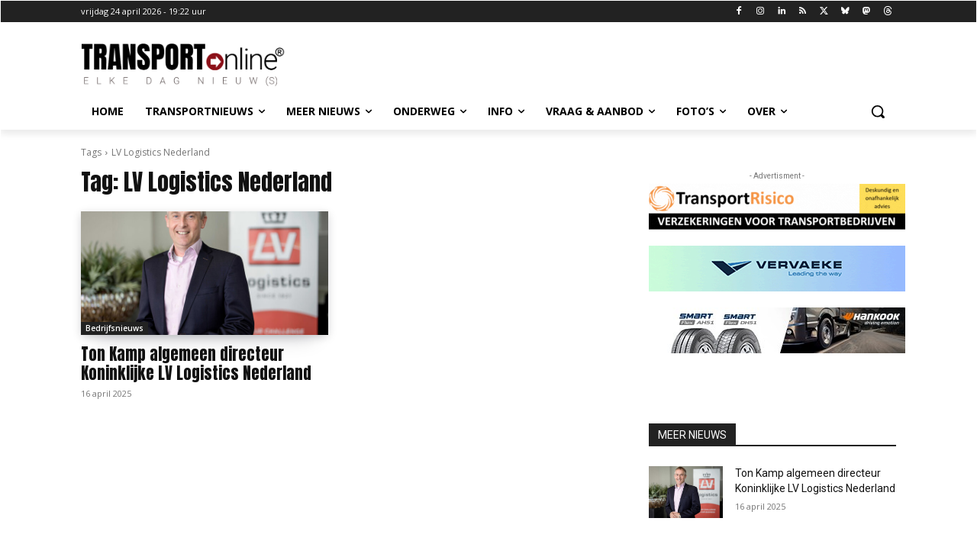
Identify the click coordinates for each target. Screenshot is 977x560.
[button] (878, 111)
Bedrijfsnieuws (114, 328)
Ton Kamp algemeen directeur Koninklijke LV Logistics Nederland (196, 364)
